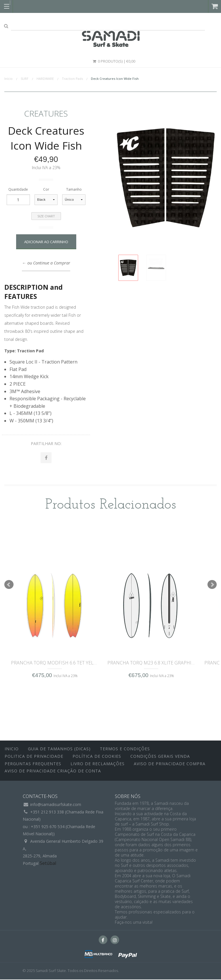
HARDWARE (45, 79)
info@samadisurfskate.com (56, 805)
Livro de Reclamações (98, 764)
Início (8, 79)
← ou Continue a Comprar (46, 263)
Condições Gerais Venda (160, 757)
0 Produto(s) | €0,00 (114, 61)
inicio (12, 749)
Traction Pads (72, 79)
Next (212, 585)
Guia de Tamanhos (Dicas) (59, 749)
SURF (25, 79)
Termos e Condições (125, 749)
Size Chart (46, 216)
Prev (9, 585)
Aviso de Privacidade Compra (170, 764)
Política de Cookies (97, 757)
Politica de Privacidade (34, 757)
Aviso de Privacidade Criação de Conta (53, 771)
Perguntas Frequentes (33, 764)
